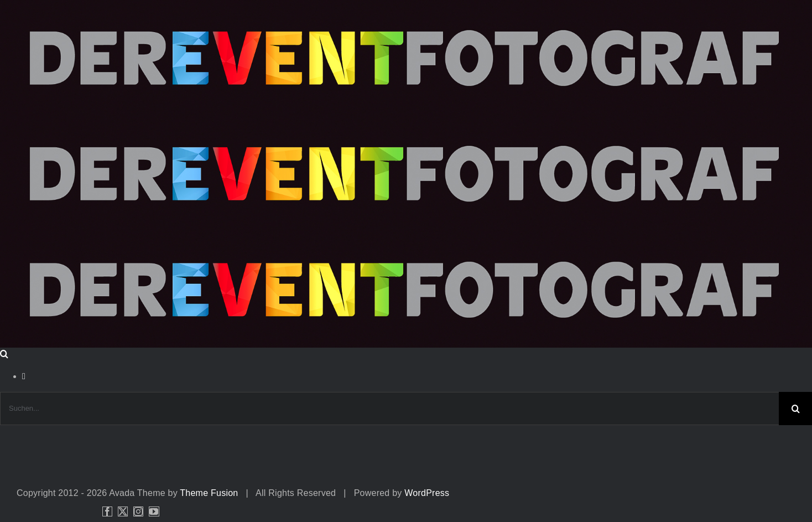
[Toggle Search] (4, 354)
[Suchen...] (389, 409)
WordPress (427, 493)
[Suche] (795, 409)
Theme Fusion (209, 493)
